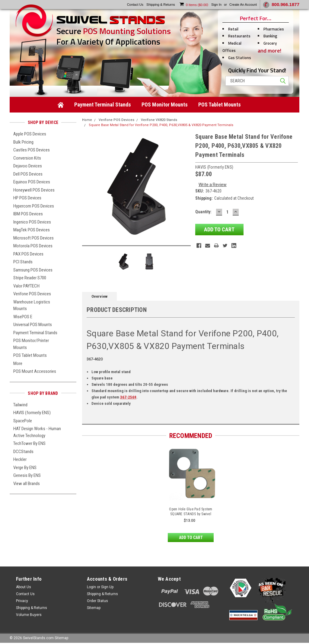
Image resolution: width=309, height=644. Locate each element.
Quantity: (203, 212)
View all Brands (27, 484)
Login (91, 587)
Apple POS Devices (30, 134)
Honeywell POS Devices (34, 190)
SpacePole (23, 421)
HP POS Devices (27, 198)
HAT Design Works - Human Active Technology (37, 432)
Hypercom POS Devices (34, 206)
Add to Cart (191, 538)
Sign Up (107, 587)
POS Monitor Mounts (165, 105)
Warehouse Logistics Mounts (32, 305)
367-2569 (128, 397)
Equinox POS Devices (32, 182)
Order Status (97, 601)
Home (87, 120)
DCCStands (23, 452)
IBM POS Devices (28, 214)
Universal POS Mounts (33, 325)
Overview (99, 296)
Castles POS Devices (32, 150)
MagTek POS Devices (32, 230)
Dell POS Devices (28, 174)
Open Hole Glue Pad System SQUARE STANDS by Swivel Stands (191, 514)
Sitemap (94, 608)
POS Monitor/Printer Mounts (31, 344)
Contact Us (25, 594)
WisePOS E (23, 317)
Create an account (243, 5)
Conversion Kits (27, 158)
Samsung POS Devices (33, 270)
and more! (269, 51)
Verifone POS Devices (32, 294)
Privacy (22, 601)
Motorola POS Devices (33, 246)
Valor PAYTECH (26, 286)
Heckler (20, 459)
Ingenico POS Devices (32, 222)
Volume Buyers (29, 615)
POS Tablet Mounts (220, 105)
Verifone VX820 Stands (159, 120)
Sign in (216, 5)
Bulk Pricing (23, 142)
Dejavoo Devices (28, 166)
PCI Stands (23, 262)
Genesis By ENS (27, 475)
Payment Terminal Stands (103, 105)
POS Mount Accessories (35, 371)
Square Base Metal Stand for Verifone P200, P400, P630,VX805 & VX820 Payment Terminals (161, 125)
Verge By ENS (25, 468)
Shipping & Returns (32, 608)
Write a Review (213, 185)
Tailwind (20, 405)
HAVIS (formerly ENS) (32, 413)
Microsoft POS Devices (33, 238)
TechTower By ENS (29, 443)
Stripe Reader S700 (30, 278)
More (18, 363)
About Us (24, 587)
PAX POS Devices (28, 254)
